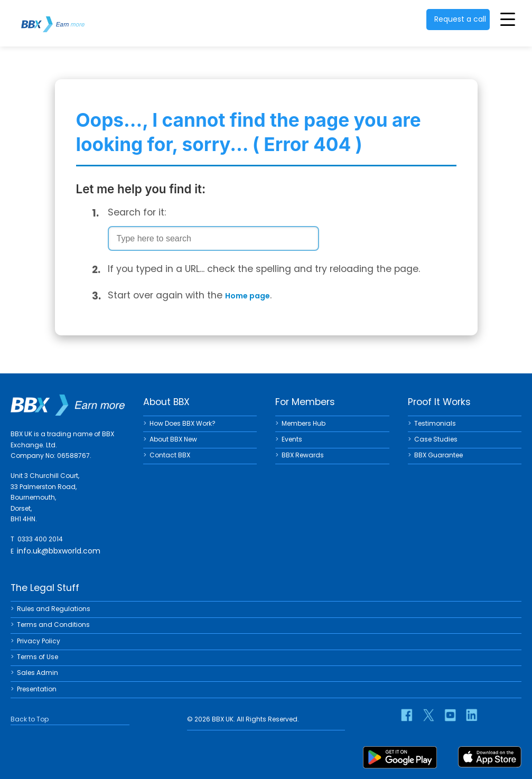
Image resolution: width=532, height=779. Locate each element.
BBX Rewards (303, 455)
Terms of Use (38, 657)
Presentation (37, 689)
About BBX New (173, 439)
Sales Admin (38, 673)
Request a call (460, 19)
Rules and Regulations (54, 609)
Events (292, 439)
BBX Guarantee (438, 455)
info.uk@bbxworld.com (59, 551)
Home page (248, 296)
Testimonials (435, 423)
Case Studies (436, 439)
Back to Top (30, 719)
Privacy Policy (39, 641)
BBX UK (53, 18)
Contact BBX (170, 455)
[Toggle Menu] (508, 19)
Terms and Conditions (53, 625)
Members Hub (304, 423)
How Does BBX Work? (183, 423)
